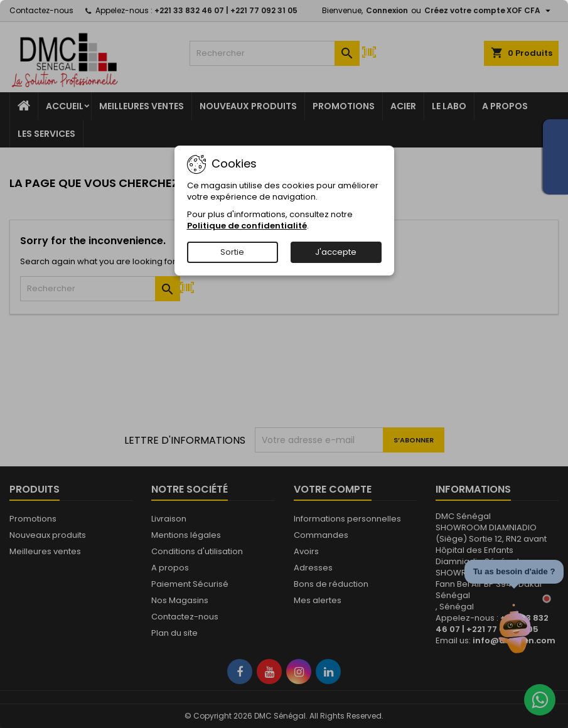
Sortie (232, 252)
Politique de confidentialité (247, 226)
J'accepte (336, 252)
